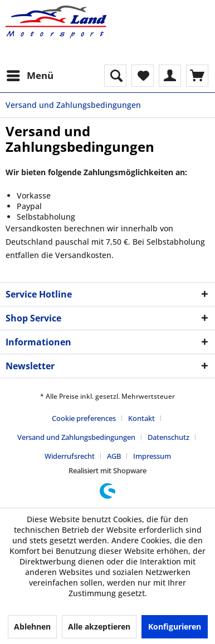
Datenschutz (168, 437)
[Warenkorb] (197, 76)
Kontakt (141, 418)
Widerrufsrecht (70, 456)
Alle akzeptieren (99, 626)
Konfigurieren (175, 626)
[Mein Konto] (170, 76)
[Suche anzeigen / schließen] (115, 76)
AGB (114, 456)
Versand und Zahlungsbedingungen (76, 437)
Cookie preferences (84, 418)
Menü (30, 74)
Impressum (152, 456)
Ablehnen (32, 626)
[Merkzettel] (143, 76)
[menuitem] (30, 76)
